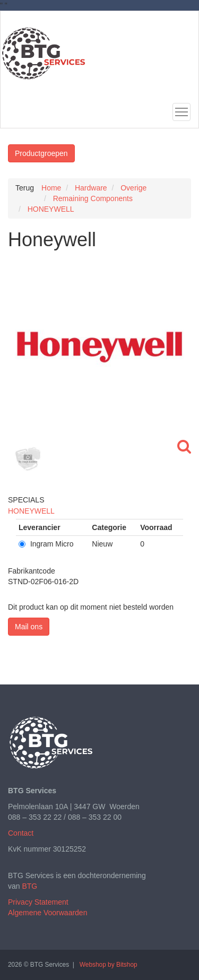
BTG (29, 886)
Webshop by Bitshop (109, 965)
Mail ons (29, 627)
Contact (21, 833)
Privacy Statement (38, 902)
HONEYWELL (31, 511)
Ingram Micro (46, 544)
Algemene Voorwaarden (47, 913)
